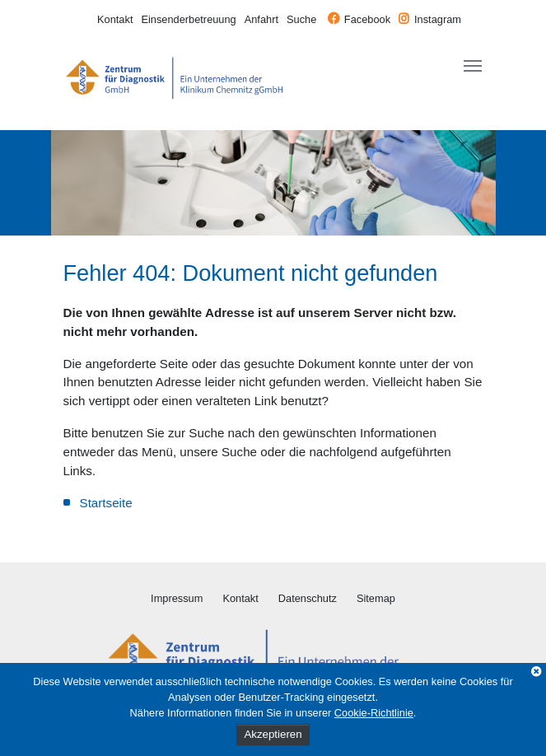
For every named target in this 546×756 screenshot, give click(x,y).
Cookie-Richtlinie (374, 713)
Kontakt (115, 19)
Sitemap (376, 598)
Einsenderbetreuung (188, 19)
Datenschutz (308, 598)
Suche (301, 19)
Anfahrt (261, 19)
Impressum (177, 598)
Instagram (438, 19)
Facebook (367, 19)
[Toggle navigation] (473, 66)
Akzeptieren (273, 734)
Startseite (106, 503)
